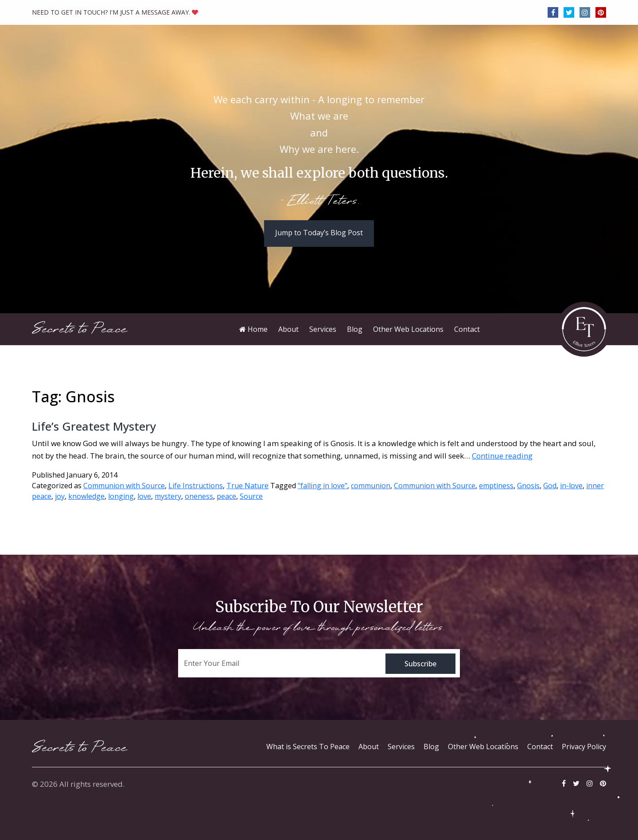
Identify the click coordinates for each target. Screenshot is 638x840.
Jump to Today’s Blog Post (319, 233)
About (369, 747)
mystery (168, 496)
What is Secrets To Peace (308, 747)
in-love (571, 486)
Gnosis (528, 486)
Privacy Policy (584, 747)
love (144, 496)
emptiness (496, 486)
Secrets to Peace (80, 329)
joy (60, 496)
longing (121, 496)
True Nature (247, 486)
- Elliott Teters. (319, 202)
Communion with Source (124, 486)
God (550, 486)
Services (401, 747)
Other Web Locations (483, 747)
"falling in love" (323, 486)
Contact (540, 747)
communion (371, 486)
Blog (431, 747)
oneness (199, 496)
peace (226, 496)
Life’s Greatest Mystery (94, 426)
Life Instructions (196, 486)
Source (251, 496)
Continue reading (502, 456)
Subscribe (420, 664)
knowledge (86, 496)
